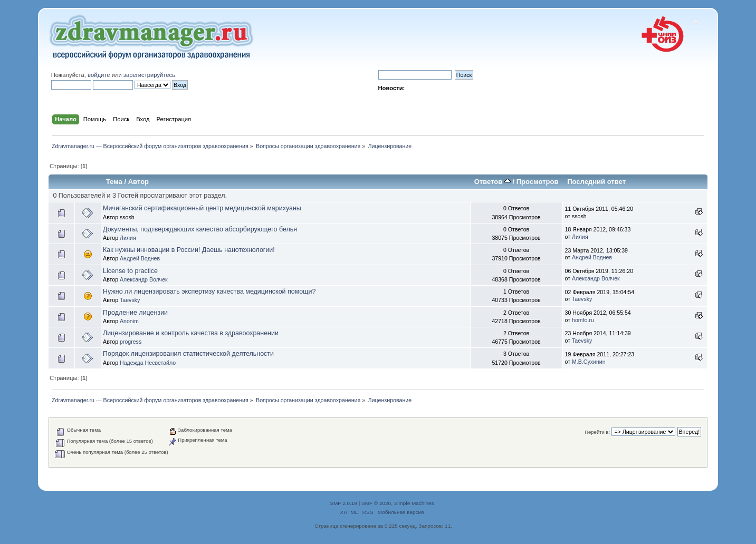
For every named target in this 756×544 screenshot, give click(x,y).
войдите (99, 75)
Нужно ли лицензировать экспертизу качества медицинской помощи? (209, 292)
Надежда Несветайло (148, 363)
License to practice (130, 271)
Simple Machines (414, 503)
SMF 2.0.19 (343, 503)
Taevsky (130, 300)
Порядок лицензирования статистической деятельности (188, 354)
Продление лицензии (135, 313)
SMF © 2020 (376, 503)
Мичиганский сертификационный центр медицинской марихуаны (202, 208)
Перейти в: (597, 432)
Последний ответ (596, 182)
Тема (114, 182)
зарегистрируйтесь (149, 75)
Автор (138, 182)
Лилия (128, 238)
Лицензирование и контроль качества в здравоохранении (191, 333)
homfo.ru (583, 320)
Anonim (129, 321)
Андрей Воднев (140, 258)
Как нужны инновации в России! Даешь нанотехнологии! (189, 250)
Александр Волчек (144, 279)
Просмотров (538, 182)
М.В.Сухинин (589, 362)
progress (131, 342)
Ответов (492, 182)
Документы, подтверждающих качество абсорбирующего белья (200, 229)
